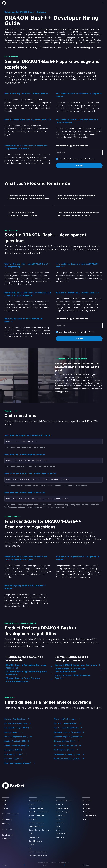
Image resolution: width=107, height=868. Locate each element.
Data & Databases (35, 841)
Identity (5, 801)
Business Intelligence (36, 823)
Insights (85, 819)
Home (4, 865)
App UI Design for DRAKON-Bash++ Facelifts (78, 677)
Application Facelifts (36, 808)
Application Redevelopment (39, 812)
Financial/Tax (61, 815)
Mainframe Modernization (38, 852)
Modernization (7, 820)
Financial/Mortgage (63, 812)
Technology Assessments (38, 856)
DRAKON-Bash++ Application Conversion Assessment (29, 666)
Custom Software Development (40, 830)
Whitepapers (87, 808)
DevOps (32, 845)
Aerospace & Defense (64, 801)
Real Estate (60, 837)
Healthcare (60, 823)
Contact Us (6, 839)
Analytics (32, 804)
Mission (5, 808)
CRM (31, 834)
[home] (4, 3)
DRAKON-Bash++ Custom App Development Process (78, 670)
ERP (30, 848)
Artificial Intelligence (36, 801)
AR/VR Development (36, 815)
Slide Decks (87, 812)
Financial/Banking (62, 808)
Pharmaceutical (61, 834)
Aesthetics (6, 823)
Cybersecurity (34, 837)
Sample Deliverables (89, 815)
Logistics (59, 830)
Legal (58, 826)
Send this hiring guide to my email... (73, 146)
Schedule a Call (8, 835)
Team (4, 804)
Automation (33, 819)
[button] (103, 3)
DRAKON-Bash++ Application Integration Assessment (29, 673)
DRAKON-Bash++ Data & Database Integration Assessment (29, 680)
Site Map (86, 865)
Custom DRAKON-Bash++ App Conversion (77, 665)
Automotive (60, 804)
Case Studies (87, 801)
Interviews (86, 804)
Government (60, 819)
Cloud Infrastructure (36, 826)
